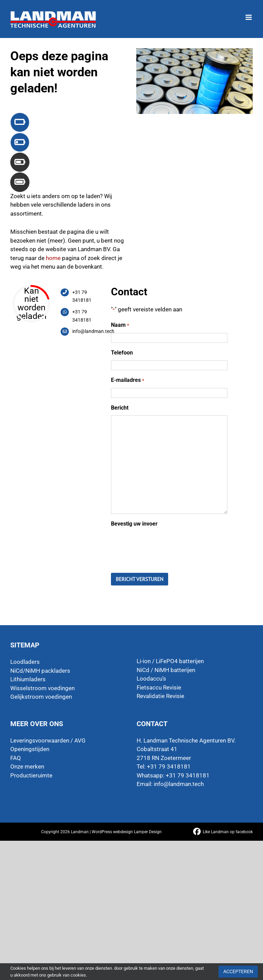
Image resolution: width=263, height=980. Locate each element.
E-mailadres (127, 380)
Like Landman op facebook (228, 832)
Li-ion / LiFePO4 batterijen (170, 661)
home (53, 258)
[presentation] (163, 545)
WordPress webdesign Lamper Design (127, 832)
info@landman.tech (179, 784)
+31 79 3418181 (188, 775)
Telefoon (122, 353)
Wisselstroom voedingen (42, 688)
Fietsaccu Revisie (159, 687)
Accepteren (238, 971)
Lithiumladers (28, 679)
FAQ (16, 758)
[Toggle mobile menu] (249, 14)
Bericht (120, 408)
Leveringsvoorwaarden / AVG (48, 740)
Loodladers (25, 662)
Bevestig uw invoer (134, 524)
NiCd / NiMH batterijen (166, 670)
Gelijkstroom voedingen (41, 697)
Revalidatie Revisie (160, 696)
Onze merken (27, 766)
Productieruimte (31, 775)
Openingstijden (30, 749)
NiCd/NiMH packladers (40, 671)
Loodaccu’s (151, 679)
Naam (120, 325)
